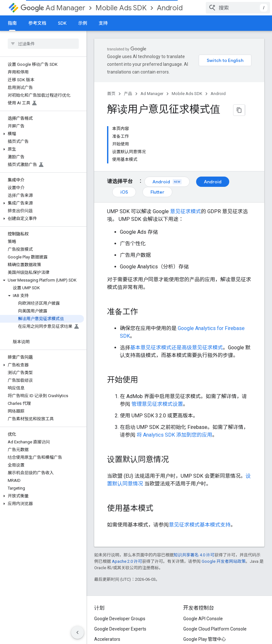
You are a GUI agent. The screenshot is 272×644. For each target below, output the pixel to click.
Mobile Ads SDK (121, 8)
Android (170, 8)
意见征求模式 (186, 211)
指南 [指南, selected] (12, 23)
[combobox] (238, 8)
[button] (42, 134)
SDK (62, 23)
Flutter (157, 192)
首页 (111, 94)
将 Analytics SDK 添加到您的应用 (174, 435)
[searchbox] (43, 44)
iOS (124, 192)
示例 (83, 23)
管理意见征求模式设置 (157, 404)
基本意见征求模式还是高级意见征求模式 (177, 348)
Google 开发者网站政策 (224, 561)
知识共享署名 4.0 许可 (194, 555)
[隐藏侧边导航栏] (77, 632)
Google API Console (203, 619)
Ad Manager (53, 8)
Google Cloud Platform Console (215, 629)
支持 (103, 23)
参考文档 (37, 23)
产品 (128, 94)
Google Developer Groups (120, 619)
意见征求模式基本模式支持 (200, 525)
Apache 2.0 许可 (127, 561)
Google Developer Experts (120, 629)
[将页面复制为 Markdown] (239, 110)
